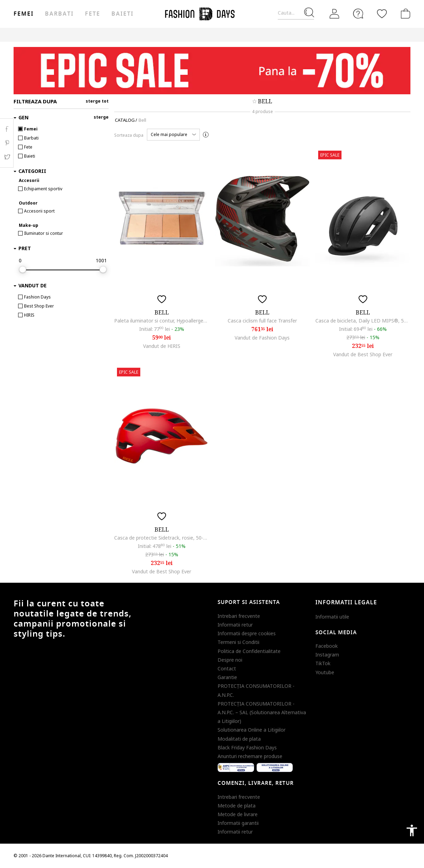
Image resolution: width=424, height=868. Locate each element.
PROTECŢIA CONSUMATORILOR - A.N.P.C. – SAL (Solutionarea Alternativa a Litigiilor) (262, 712)
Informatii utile (332, 617)
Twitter (7, 157)
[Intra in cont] (335, 14)
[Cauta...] (296, 13)
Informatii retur (235, 625)
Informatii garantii (238, 823)
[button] (173, 135)
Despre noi (230, 660)
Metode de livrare (238, 814)
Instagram (327, 655)
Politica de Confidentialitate (249, 651)
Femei (24, 14)
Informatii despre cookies (247, 633)
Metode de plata (237, 806)
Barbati (59, 14)
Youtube (325, 672)
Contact (227, 668)
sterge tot (97, 101)
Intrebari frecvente (239, 616)
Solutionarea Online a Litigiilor (252, 730)
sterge (101, 117)
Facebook (327, 646)
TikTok (323, 663)
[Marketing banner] (212, 71)
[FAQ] (358, 14)
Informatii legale (346, 603)
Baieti (123, 14)
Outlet (336, 35)
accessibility (412, 830)
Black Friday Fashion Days (247, 747)
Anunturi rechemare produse (250, 756)
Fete (93, 14)
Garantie (227, 677)
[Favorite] (382, 14)
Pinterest (7, 143)
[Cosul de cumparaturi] (404, 14)
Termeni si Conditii (238, 642)
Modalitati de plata (239, 739)
